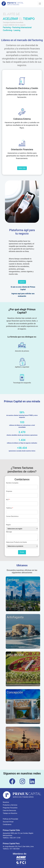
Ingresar (22, 282)
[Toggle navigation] (40, 4)
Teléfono (10, 508)
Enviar (22, 552)
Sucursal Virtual (8, 822)
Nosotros (6, 802)
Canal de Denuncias (9, 810)
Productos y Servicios (10, 805)
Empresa (9, 491)
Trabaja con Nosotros (10, 813)
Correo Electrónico (12, 516)
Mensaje (9, 532)
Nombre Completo (12, 483)
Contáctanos (7, 824)
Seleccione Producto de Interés (16, 542)
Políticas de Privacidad (10, 819)
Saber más (22, 168)
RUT (8, 500)
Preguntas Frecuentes (10, 808)
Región (8, 525)
